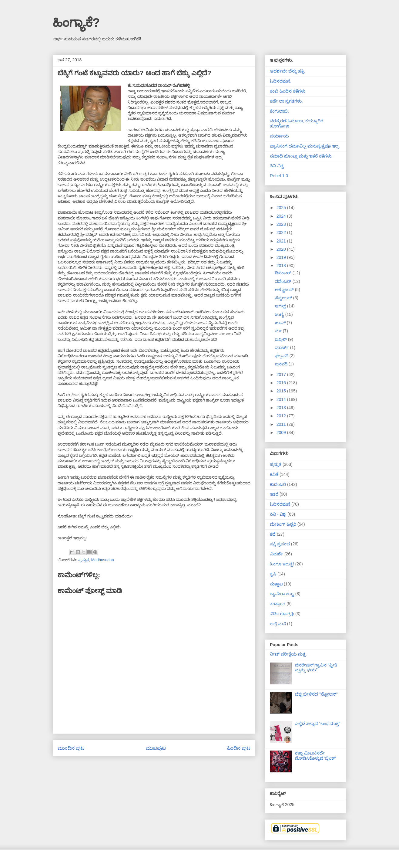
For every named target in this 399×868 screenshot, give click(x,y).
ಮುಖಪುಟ (156, 748)
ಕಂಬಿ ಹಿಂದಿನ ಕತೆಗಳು (288, 91)
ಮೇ (279, 331)
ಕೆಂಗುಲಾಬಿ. (279, 111)
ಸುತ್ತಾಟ (276, 584)
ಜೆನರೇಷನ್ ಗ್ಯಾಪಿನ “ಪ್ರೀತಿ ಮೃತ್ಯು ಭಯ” (316, 668)
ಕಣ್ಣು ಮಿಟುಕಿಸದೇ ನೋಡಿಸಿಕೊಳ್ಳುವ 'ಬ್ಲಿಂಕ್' (315, 756)
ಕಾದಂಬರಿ (278, 484)
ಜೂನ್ (281, 323)
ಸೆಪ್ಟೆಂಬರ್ (284, 298)
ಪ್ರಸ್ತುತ (84, 560)
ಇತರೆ (274, 494)
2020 (282, 249)
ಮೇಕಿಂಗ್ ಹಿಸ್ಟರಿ (283, 524)
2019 (282, 257)
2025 (282, 208)
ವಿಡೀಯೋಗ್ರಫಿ (282, 614)
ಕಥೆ (273, 534)
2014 (282, 399)
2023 (282, 224)
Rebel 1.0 (279, 176)
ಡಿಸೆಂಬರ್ (284, 273)
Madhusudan (102, 560)
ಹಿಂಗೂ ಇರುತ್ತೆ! (282, 564)
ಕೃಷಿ (273, 574)
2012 (282, 416)
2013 (282, 408)
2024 (282, 216)
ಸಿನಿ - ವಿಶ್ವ (278, 514)
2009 (282, 432)
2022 (282, 232)
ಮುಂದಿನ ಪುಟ (71, 748)
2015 (282, 391)
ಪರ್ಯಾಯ (279, 136)
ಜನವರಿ (282, 364)
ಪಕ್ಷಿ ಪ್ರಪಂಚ (280, 544)
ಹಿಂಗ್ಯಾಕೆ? (76, 22)
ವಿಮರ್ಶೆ (277, 554)
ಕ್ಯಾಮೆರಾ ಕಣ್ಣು (282, 594)
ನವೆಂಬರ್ (284, 281)
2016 (282, 383)
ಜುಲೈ (280, 314)
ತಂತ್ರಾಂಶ (278, 604)
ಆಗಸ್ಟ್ (281, 306)
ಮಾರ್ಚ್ (283, 348)
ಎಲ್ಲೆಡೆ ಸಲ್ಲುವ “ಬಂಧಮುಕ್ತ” (318, 724)
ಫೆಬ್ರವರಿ (282, 356)
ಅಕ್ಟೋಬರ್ (285, 290)
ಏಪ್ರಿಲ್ (282, 339)
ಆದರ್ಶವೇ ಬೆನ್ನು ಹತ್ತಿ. (288, 71)
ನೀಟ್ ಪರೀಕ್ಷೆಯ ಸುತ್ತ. (288, 654)
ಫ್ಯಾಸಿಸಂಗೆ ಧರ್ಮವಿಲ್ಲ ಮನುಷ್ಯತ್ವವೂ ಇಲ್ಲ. (305, 146)
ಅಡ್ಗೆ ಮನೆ (278, 624)
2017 (282, 375)
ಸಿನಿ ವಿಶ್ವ (277, 166)
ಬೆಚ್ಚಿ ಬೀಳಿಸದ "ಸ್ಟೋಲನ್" (317, 694)
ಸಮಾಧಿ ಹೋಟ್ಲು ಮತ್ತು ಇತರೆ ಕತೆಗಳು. (301, 156)
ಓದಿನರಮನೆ (280, 504)
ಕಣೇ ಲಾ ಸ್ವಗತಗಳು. (286, 101)
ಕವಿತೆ (274, 474)
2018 (282, 266)
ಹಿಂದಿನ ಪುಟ (239, 748)
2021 (282, 241)
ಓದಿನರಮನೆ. (281, 81)
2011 (282, 424)
